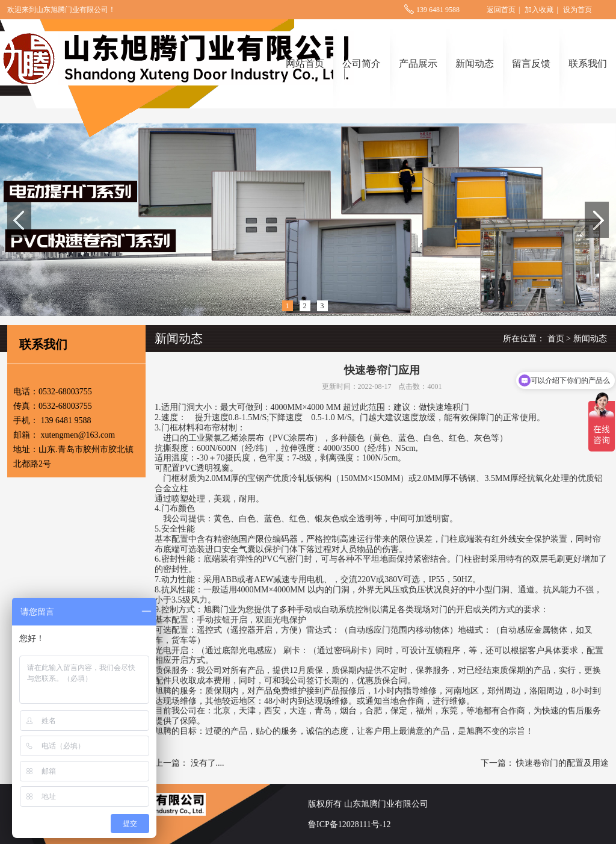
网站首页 (305, 64)
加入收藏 (539, 10)
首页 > (559, 339)
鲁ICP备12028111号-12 (349, 824)
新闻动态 (475, 64)
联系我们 (588, 64)
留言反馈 (531, 64)
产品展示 (418, 64)
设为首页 (577, 10)
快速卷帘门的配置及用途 (562, 763)
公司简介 (362, 64)
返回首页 (501, 10)
